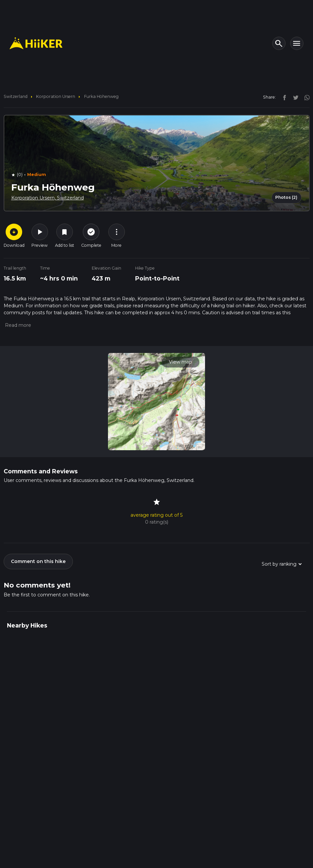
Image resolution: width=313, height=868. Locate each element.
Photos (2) (286, 197)
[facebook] (283, 97)
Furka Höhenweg (101, 96)
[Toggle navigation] (297, 43)
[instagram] (305, 97)
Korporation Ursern (56, 96)
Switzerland (16, 96)
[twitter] (294, 97)
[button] (17, 325)
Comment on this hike (38, 561)
